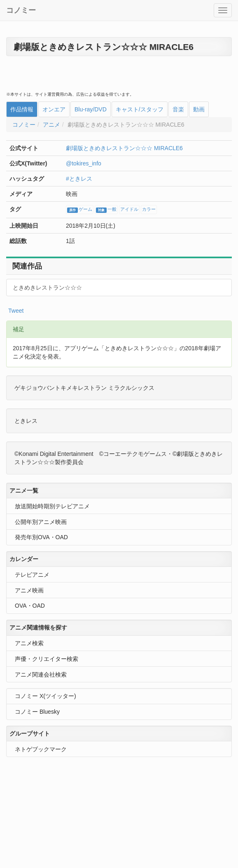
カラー (149, 210)
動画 (199, 109)
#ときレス (79, 179)
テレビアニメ (32, 575)
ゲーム (80, 210)
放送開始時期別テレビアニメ (52, 506)
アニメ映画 (29, 590)
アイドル (129, 210)
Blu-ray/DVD (91, 109)
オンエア (54, 109)
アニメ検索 (29, 643)
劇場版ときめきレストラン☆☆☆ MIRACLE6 (124, 148)
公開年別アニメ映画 (41, 522)
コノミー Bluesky (37, 712)
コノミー (21, 10)
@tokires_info (84, 163)
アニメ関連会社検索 (41, 675)
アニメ (51, 125)
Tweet (16, 311)
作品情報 (22, 109)
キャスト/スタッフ (140, 109)
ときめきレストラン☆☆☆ (47, 288)
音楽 (178, 109)
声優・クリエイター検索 (47, 659)
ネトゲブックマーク (41, 749)
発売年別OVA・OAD (41, 537)
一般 (106, 210)
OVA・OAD (30, 606)
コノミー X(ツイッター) (45, 696)
